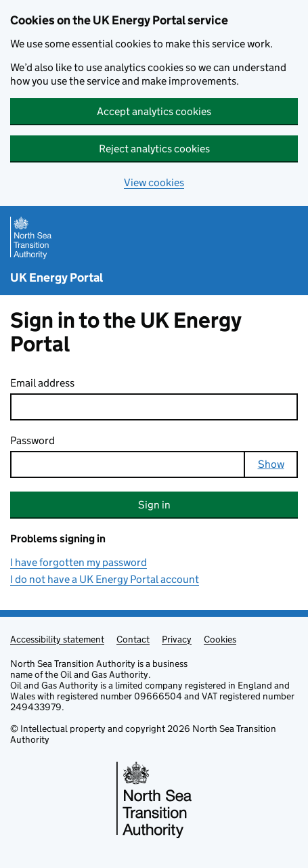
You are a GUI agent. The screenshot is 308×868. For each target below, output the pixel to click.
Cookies (220, 639)
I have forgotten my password (79, 562)
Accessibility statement (57, 639)
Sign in (154, 505)
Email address (42, 383)
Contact (133, 639)
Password (32, 440)
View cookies (154, 182)
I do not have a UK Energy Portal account (105, 579)
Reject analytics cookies (154, 149)
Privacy (177, 639)
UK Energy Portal (57, 278)
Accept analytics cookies (154, 111)
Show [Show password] (271, 464)
